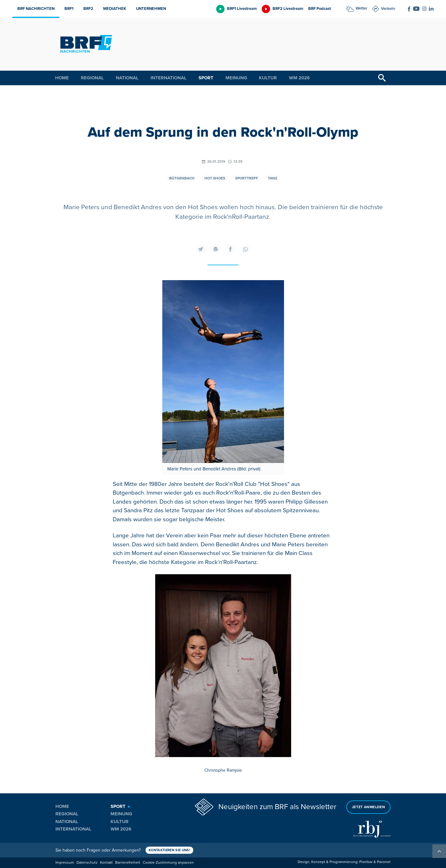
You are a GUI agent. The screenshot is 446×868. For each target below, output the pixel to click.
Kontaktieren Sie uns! (169, 850)
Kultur (268, 78)
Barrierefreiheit (128, 863)
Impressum (65, 863)
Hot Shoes (215, 178)
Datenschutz (87, 863)
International (168, 78)
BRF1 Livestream (242, 9)
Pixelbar (366, 862)
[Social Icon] (409, 9)
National (127, 78)
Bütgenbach (182, 178)
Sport (206, 78)
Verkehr (388, 9)
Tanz (273, 178)
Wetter (361, 8)
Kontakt (106, 863)
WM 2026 (299, 78)
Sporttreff (247, 178)
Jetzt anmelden (368, 807)
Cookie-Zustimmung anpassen (168, 863)
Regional (92, 78)
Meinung (236, 78)
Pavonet (384, 862)
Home (62, 78)
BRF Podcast (319, 9)
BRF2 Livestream (288, 9)
